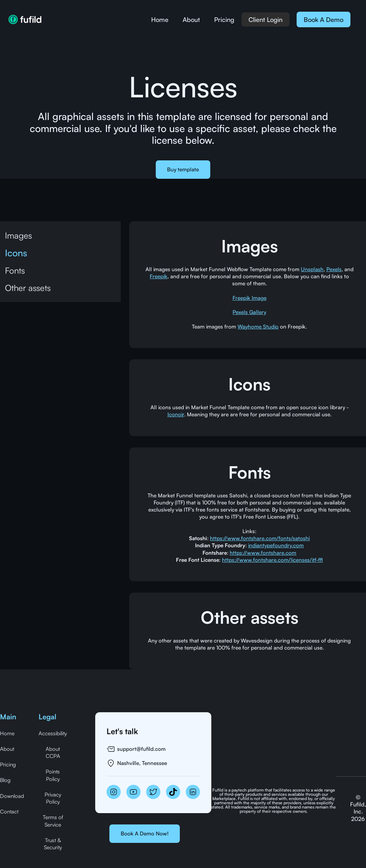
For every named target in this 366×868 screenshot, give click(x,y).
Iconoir (176, 414)
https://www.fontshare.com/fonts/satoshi (260, 538)
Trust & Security (53, 844)
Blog (5, 780)
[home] (25, 19)
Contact (9, 812)
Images (18, 235)
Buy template (183, 169)
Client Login (265, 19)
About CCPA (53, 752)
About (191, 19)
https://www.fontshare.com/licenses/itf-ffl (272, 560)
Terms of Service (53, 821)
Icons (16, 253)
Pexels (334, 269)
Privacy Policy (53, 798)
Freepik (159, 276)
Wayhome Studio (258, 327)
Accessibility (53, 733)
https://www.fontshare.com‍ (263, 553)
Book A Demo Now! (145, 833)
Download (12, 796)
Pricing (224, 19)
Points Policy (53, 775)
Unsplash (312, 269)
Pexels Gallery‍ (249, 312)
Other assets (28, 288)
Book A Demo (324, 19)
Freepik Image (250, 298)
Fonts (15, 270)
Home (160, 19)
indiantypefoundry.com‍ (276, 545)
